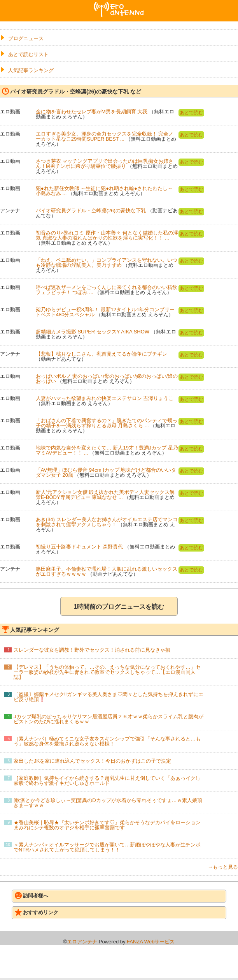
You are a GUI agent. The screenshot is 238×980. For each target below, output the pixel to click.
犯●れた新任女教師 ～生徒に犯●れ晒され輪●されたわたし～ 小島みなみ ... (104, 191)
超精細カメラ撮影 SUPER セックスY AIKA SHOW (93, 332)
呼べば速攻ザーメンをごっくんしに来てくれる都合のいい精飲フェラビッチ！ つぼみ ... (107, 290)
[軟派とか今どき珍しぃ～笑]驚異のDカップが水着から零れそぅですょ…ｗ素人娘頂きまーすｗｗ (108, 803)
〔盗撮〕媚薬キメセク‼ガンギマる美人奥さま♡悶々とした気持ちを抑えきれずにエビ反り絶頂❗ (108, 697)
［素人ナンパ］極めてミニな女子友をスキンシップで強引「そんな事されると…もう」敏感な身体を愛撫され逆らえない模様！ (107, 741)
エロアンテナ (119, 5)
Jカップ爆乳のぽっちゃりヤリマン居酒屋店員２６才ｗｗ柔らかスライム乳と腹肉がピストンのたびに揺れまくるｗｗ (108, 719)
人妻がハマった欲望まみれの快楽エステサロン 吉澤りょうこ (105, 398)
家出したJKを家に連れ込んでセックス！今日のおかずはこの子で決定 (92, 761)
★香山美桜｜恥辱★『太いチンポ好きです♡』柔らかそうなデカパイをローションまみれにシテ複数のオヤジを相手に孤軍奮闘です (107, 825)
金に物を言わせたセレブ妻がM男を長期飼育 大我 (92, 112)
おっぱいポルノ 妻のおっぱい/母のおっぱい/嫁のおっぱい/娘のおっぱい (107, 379)
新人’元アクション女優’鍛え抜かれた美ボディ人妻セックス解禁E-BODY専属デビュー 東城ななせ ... (105, 495)
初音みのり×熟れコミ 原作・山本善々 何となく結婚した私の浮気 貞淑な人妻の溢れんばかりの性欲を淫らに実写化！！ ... (107, 235)
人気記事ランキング (31, 70)
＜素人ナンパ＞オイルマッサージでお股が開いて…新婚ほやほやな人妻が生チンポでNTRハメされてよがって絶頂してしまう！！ (107, 847)
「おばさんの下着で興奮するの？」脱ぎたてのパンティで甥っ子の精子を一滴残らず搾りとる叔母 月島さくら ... (107, 423)
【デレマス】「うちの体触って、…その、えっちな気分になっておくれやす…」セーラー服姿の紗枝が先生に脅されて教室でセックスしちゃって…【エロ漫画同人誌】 (107, 672)
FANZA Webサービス (151, 942)
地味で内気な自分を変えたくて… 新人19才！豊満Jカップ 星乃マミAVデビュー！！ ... (107, 450)
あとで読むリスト (28, 54)
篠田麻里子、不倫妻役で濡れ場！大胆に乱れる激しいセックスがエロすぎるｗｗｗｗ (107, 571)
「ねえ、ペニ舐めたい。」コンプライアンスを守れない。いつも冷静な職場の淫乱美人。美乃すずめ (107, 263)
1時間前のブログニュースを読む (119, 607)
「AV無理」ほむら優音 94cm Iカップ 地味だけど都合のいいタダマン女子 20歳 (106, 472)
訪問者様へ (31, 895)
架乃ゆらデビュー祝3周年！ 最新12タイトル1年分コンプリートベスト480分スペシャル (105, 312)
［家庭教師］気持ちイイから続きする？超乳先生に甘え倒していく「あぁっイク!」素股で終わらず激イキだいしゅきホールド (108, 781)
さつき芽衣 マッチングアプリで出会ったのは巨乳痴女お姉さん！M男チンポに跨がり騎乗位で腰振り (105, 164)
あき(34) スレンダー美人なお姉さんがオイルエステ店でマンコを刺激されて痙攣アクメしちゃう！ (107, 522)
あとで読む (191, 113)
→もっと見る (223, 867)
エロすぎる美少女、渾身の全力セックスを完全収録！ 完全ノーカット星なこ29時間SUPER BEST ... (105, 136)
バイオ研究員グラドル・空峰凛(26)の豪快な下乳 (91, 211)
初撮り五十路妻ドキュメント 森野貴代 (80, 547)
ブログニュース (26, 38)
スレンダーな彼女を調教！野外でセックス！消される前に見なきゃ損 (92, 650)
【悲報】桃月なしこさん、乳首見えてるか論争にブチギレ (101, 354)
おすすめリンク (37, 912)
